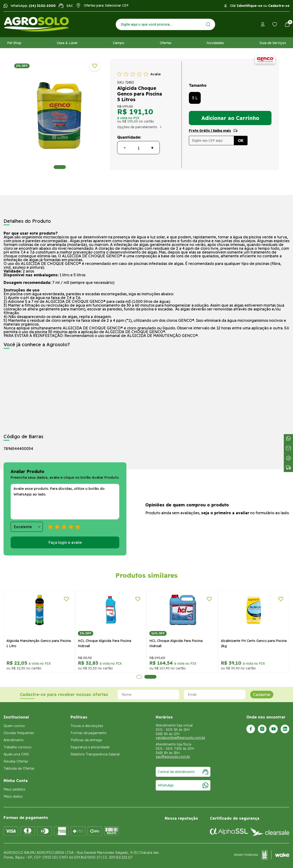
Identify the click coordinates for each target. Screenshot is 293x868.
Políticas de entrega (86, 740)
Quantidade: (129, 137)
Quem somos (14, 726)
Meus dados (13, 796)
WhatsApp (183, 785)
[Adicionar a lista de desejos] (95, 66)
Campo (119, 43)
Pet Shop (14, 43)
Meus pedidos (14, 789)
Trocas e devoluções (87, 726)
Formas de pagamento (89, 733)
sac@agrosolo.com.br (173, 757)
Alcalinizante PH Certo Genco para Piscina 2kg (254, 643)
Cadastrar (262, 695)
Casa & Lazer (67, 43)
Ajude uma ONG (16, 754)
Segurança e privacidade (90, 747)
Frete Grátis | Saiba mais (210, 131)
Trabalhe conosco (18, 747)
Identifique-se (249, 6)
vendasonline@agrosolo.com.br (180, 738)
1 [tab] (60, 167)
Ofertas (166, 43)
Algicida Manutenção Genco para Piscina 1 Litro (39, 643)
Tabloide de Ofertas (19, 768)
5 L (195, 98)
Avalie (155, 74)
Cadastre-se (279, 6)
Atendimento (14, 740)
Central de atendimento (183, 772)
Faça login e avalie (65, 542)
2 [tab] (150, 677)
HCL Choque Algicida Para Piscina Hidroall (104, 643)
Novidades (215, 43)
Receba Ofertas (16, 761)
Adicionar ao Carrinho (230, 118)
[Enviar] (208, 24)
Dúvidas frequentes (19, 733)
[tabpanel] (60, 116)
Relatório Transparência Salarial (95, 754)
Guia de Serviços (273, 43)
